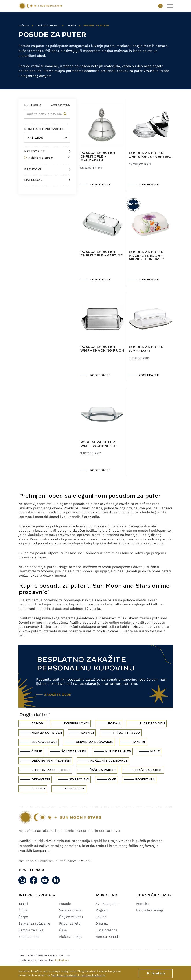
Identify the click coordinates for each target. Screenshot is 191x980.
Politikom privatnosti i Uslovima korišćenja (78, 975)
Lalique (38, 789)
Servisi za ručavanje (94, 742)
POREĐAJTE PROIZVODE (44, 129)
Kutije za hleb (118, 751)
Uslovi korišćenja (150, 910)
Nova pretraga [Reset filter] (60, 105)
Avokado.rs (62, 960)
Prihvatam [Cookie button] (156, 973)
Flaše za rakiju (148, 770)
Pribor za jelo (126, 733)
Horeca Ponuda (107, 937)
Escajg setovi (44, 742)
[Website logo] (40, 6)
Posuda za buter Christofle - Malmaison (97, 157)
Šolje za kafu (73, 751)
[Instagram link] (22, 880)
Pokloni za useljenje (51, 770)
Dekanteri (40, 779)
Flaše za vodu (152, 724)
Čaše (63, 930)
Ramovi (38, 724)
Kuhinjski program (48, 26)
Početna (24, 26)
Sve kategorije (107, 904)
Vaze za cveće (70, 910)
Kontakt (142, 904)
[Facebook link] (34, 880)
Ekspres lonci (76, 724)
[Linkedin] (56, 880)
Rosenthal (145, 779)
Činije (37, 751)
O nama (102, 923)
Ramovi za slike (31, 930)
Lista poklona (106, 930)
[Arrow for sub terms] (68, 155)
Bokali (114, 724)
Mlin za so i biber (46, 733)
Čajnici (87, 733)
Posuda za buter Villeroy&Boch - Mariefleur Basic (146, 256)
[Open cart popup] (160, 6)
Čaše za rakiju (102, 770)
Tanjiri (138, 742)
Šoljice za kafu (71, 917)
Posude (71, 26)
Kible (155, 751)
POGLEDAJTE (100, 185)
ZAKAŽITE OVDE (58, 695)
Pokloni (101, 917)
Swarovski (79, 779)
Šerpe (23, 917)
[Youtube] (45, 880)
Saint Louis (74, 789)
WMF (112, 779)
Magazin (102, 910)
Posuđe (65, 904)
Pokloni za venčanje (108, 761)
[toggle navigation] (170, 6)
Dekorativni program (51, 761)
